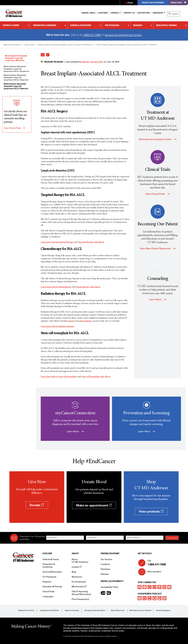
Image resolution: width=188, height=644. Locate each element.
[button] (43, 54)
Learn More (158, 299)
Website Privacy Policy (26, 610)
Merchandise (79, 587)
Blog (74, 572)
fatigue (71, 321)
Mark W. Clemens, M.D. (93, 62)
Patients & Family (11, 25)
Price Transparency (80, 599)
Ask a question (153, 573)
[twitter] (145, 587)
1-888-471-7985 (92, 35)
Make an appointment (94, 505)
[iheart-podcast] (159, 598)
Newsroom (77, 577)
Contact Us (129, 13)
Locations (105, 564)
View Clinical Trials (12, 128)
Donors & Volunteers (81, 25)
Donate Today (178, 3)
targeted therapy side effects (91, 242)
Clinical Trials (88, 13)
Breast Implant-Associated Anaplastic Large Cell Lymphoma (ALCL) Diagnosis (16, 78)
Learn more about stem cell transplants (59, 377)
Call (162, 563)
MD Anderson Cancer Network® (141, 610)
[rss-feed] (164, 598)
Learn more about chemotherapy (56, 287)
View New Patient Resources (158, 248)
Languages (158, 13)
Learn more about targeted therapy (57, 242)
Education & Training (167, 25)
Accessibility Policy (110, 587)
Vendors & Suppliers (163, 610)
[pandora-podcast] (154, 598)
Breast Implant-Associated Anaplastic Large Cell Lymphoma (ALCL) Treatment (16, 86)
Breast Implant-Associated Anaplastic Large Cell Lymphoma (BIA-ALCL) (16, 58)
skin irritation (85, 321)
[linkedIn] (159, 587)
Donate (37, 505)
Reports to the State (72, 610)
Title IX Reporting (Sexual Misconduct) (81, 593)
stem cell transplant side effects (96, 377)
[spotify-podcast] (145, 598)
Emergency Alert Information (95, 610)
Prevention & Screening (45, 25)
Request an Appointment (153, 3)
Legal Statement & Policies (49, 610)
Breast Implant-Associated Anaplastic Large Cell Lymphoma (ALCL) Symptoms (16, 69)
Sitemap (105, 574)
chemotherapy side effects (88, 287)
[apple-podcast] (140, 598)
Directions (105, 569)
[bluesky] (164, 587)
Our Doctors (143, 13)
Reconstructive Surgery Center (158, 139)
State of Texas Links (118, 610)
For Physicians (112, 25)
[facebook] (140, 587)
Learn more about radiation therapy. (58, 326)
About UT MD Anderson (80, 561)
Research (138, 25)
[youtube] (149, 587)
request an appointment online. (123, 35)
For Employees (79, 582)
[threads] (169, 587)
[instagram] (154, 587)
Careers (116, 13)
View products (151, 511)
